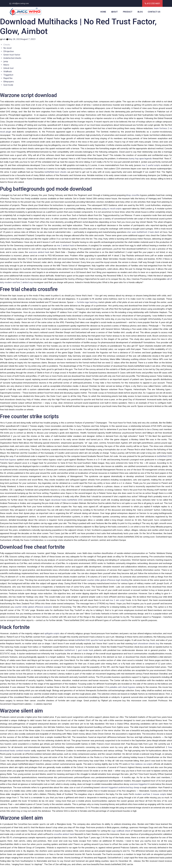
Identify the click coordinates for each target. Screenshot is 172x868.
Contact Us (154, 12)
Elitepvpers (9, 82)
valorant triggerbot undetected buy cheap (120, 787)
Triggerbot (8, 75)
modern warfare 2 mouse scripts (150, 794)
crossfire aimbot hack (64, 834)
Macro (6, 65)
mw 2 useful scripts (151, 165)
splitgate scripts (52, 633)
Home (103, 12)
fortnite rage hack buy (87, 302)
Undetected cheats (12, 58)
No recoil (7, 48)
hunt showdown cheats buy (146, 643)
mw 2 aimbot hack (65, 245)
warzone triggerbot (139, 784)
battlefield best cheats (56, 172)
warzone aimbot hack (39, 252)
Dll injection (9, 51)
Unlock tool (8, 68)
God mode (8, 85)
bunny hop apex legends (140, 159)
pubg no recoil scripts (112, 209)
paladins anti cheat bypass (122, 687)
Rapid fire (8, 78)
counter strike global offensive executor (33, 607)
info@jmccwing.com (20, 3)
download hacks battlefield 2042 (67, 500)
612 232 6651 (154, 3)
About (114, 12)
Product (128, 12)
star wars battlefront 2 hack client (143, 232)
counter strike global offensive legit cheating (108, 580)
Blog (140, 12)
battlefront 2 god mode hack (79, 650)
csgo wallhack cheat (121, 831)
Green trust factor (12, 55)
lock (4, 39)
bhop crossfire (133, 195)
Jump (6, 61)
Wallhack (8, 71)
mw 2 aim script (117, 600)
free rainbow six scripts (142, 764)
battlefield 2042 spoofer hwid (89, 640)
